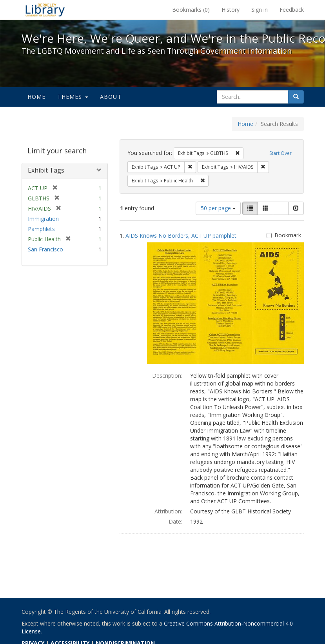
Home (37, 97)
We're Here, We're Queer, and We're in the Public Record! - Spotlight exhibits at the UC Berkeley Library (45, 10)
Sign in (260, 10)
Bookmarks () (191, 10)
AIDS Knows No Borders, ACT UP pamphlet (181, 236)
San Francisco (45, 249)
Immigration (43, 219)
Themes (73, 97)
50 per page (218, 208)
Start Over (281, 153)
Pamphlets (41, 229)
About (111, 97)
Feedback (292, 10)
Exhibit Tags (46, 170)
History (231, 10)
